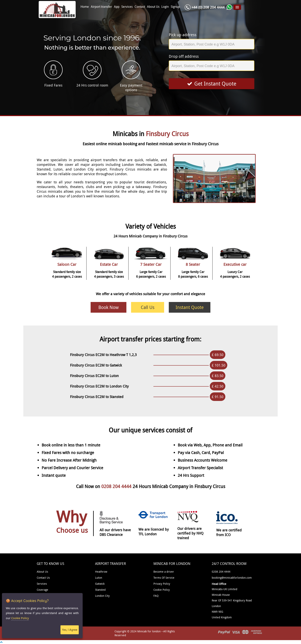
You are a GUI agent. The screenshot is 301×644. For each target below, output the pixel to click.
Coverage (42, 590)
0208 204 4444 (117, 486)
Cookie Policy (162, 590)
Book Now (108, 307)
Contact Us (43, 578)
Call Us (148, 307)
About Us (153, 7)
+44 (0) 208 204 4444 (208, 7)
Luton (99, 578)
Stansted (100, 590)
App (117, 7)
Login (165, 7)
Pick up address (183, 35)
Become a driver (164, 572)
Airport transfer (101, 7)
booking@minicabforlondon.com (232, 578)
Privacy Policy (162, 584)
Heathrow (101, 572)
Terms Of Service (164, 578)
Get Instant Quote (212, 84)
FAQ (156, 596)
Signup (175, 7)
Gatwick (100, 584)
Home (85, 7)
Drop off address (184, 56)
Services (127, 7)
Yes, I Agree (70, 630)
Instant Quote (190, 307)
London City (102, 596)
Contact (140, 7)
